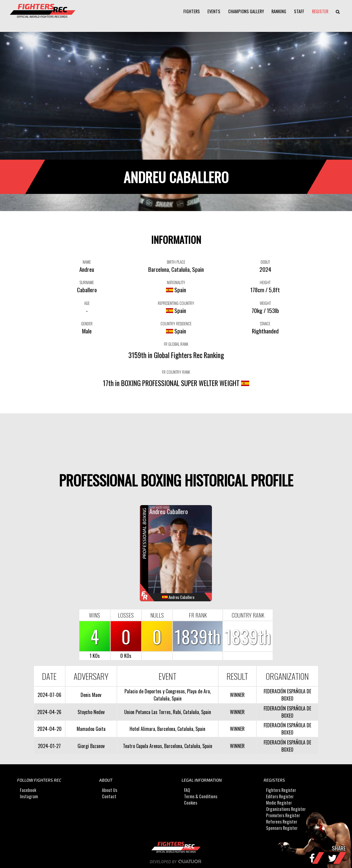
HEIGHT (265, 282)
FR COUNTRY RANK (176, 372)
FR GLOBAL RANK (176, 344)
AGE (87, 303)
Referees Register (282, 822)
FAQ (187, 790)
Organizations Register (286, 809)
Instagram (29, 796)
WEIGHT (265, 303)
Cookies (191, 803)
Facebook (28, 790)
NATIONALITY (176, 282)
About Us (110, 790)
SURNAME (87, 282)
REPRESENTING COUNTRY (176, 303)
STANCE (265, 324)
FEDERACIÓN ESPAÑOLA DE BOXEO (287, 695)
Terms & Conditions (201, 796)
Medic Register (279, 803)
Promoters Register (283, 815)
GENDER (87, 324)
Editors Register (280, 796)
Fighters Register (281, 790)
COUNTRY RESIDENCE (176, 324)
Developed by (176, 862)
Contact (109, 796)
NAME (87, 262)
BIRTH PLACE (176, 262)
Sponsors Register (282, 828)
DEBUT (265, 262)
